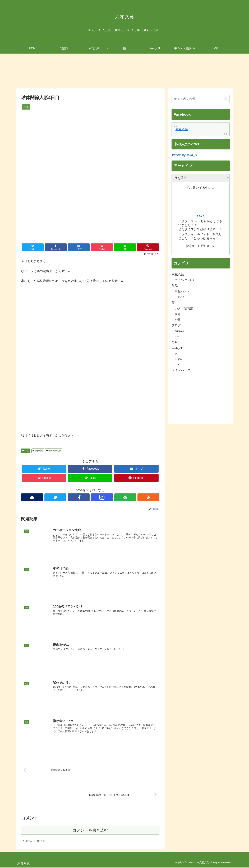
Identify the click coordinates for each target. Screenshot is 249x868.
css (177, 364)
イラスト (180, 297)
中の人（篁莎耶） (184, 309)
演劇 (177, 314)
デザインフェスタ (185, 280)
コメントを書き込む (90, 831)
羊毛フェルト (182, 291)
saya (201, 215)
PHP (178, 354)
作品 (25, 451)
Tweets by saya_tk (184, 155)
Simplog (179, 331)
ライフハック (181, 370)
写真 (175, 342)
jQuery (179, 359)
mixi (177, 336)
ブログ (176, 325)
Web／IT (178, 348)
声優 (177, 319)
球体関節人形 (54, 451)
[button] (226, 99)
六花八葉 (182, 129)
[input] (201, 99)
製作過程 (38, 451)
